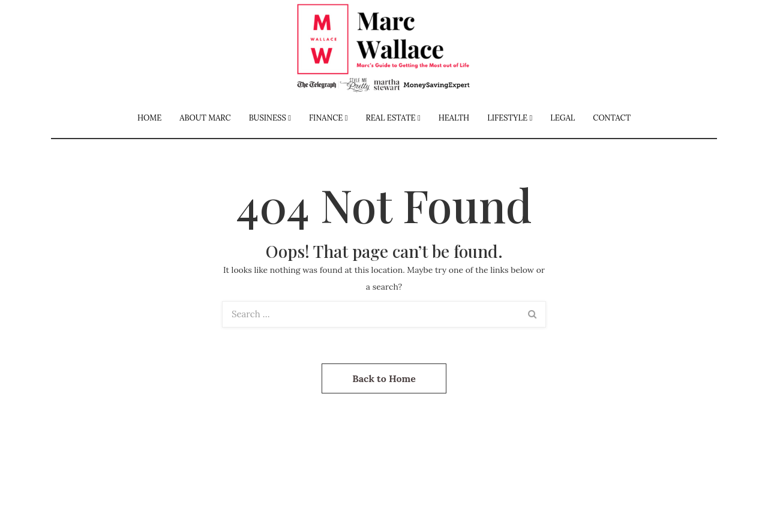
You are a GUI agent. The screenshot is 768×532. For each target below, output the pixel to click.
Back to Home (384, 378)
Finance (326, 118)
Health (454, 118)
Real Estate (391, 118)
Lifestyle (507, 118)
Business (268, 118)
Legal (562, 118)
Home (149, 118)
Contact (612, 118)
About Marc (205, 118)
